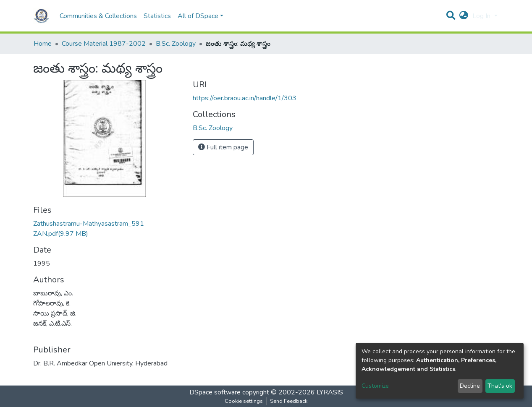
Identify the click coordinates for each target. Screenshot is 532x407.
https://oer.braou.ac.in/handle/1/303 (245, 98)
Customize (375, 386)
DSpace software (215, 392)
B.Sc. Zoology (176, 44)
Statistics (157, 16)
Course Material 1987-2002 (104, 44)
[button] (464, 16)
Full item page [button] (223, 147)
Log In (482, 16)
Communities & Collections (98, 16)
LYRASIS (330, 392)
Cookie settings (244, 401)
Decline (470, 386)
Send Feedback (289, 401)
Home (43, 44)
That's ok (500, 386)
